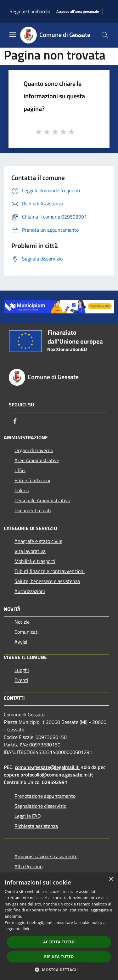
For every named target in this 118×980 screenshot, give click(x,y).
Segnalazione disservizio (40, 806)
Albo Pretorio (28, 866)
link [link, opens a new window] (26, 929)
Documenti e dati (33, 510)
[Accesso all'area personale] (78, 12)
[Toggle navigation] (13, 34)
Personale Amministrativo (42, 500)
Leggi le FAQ (28, 816)
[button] (59, 970)
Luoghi (22, 670)
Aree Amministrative (37, 460)
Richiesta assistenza (36, 826)
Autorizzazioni (30, 591)
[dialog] (59, 926)
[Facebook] (15, 421)
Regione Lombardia (30, 11)
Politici (22, 490)
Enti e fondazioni (32, 480)
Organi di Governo (34, 450)
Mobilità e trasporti (35, 561)
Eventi (21, 680)
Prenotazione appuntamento (45, 796)
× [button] (111, 879)
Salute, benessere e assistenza (47, 581)
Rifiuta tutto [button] (59, 957)
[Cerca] (105, 35)
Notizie (22, 622)
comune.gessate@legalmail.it (47, 767)
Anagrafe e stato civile (38, 541)
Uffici (20, 470)
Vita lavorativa (30, 551)
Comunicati (27, 632)
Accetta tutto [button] (59, 942)
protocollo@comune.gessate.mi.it (57, 775)
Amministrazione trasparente (46, 856)
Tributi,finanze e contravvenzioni (50, 571)
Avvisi (21, 642)
